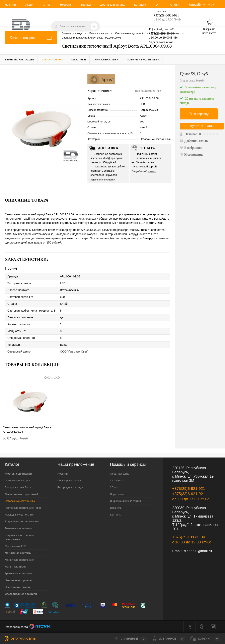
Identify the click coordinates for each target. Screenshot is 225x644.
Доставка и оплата (112, 5)
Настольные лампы (18, 587)
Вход (192, 4)
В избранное (191, 148)
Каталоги (140, 5)
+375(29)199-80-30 (161, 33)
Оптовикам (117, 480)
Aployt (144, 116)
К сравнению (192, 154)
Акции (29, 5)
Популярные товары (70, 480)
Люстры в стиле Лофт (18, 487)
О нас (47, 5)
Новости (65, 5)
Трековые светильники (19, 573)
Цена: (200, 77)
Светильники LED (16, 546)
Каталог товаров (31, 38)
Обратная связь (120, 474)
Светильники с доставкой (22, 494)
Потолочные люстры (17, 480)
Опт (158, 5)
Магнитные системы (18, 553)
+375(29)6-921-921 (189, 489)
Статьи (175, 5)
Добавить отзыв (194, 141)
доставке (109, 180)
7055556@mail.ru (198, 551)
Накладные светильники (20, 515)
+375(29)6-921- (164, 15)
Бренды (86, 5)
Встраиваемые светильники (22, 521)
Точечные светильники (19, 528)
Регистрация (206, 4)
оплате (152, 171)
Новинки (10, 5)
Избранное (169, 639)
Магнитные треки (15, 567)
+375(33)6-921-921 (189, 494)
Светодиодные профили (21, 594)
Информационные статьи (126, 501)
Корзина (205, 639)
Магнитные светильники (19, 560)
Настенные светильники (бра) (23, 508)
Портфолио (117, 494)
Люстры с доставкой (18, 474)
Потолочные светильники (155, 139)
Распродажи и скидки (70, 487)
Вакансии (116, 508)
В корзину (199, 114)
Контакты (195, 5)
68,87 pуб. (16, 438)
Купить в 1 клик (202, 126)
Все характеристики (148, 91)
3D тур (114, 487)
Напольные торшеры (19, 580)
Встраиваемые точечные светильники (20, 537)
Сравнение (130, 639)
